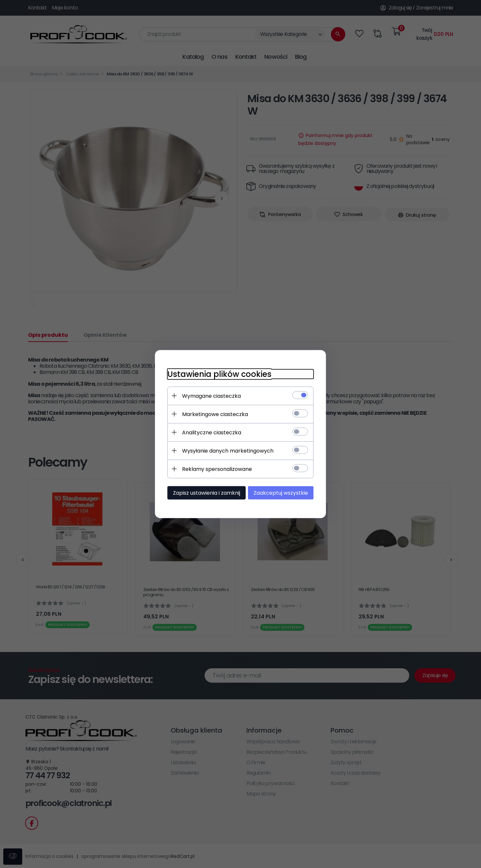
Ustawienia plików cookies (217, 374)
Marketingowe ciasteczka (213, 414)
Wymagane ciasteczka (209, 396)
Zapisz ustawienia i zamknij (205, 493)
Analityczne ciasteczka (210, 432)
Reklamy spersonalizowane (215, 469)
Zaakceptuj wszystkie (283, 493)
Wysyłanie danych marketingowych (226, 450)
